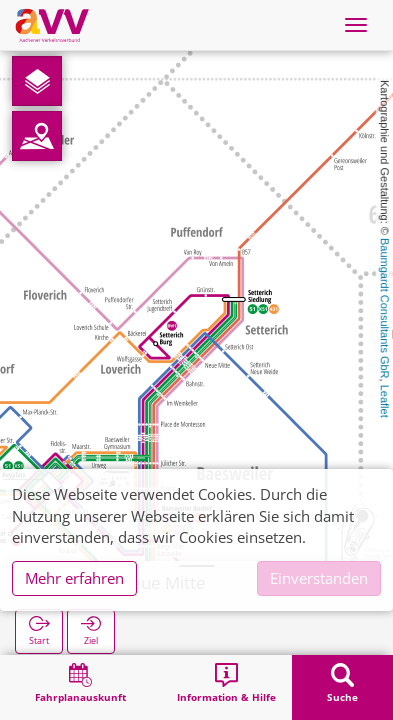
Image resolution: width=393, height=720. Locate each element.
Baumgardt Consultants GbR (385, 308)
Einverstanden (319, 578)
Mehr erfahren (74, 578)
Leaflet (385, 401)
